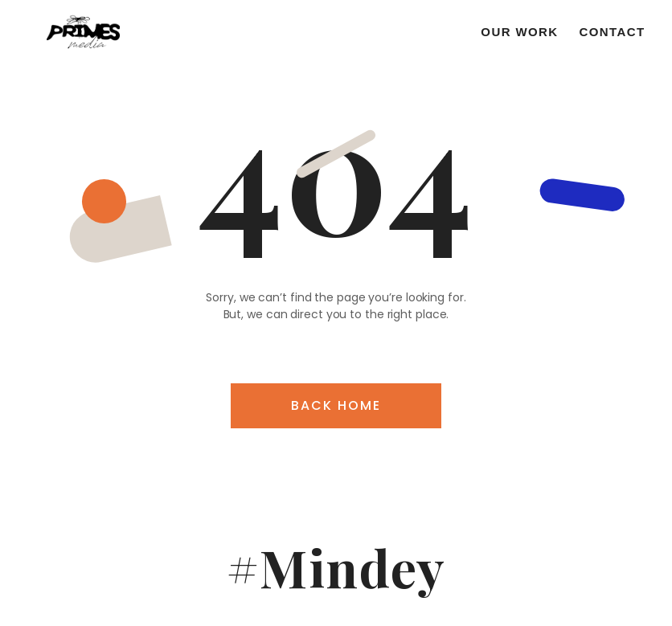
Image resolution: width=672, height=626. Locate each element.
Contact (613, 32)
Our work (519, 32)
